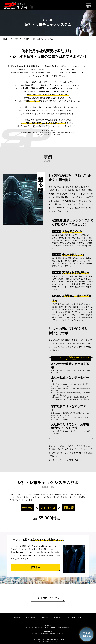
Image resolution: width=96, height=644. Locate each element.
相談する (35, 567)
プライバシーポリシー (76, 618)
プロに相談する (86, 634)
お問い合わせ (30, 618)
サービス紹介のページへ (48, 598)
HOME (5, 39)
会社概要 (16, 618)
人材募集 (58, 618)
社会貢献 (45, 618)
